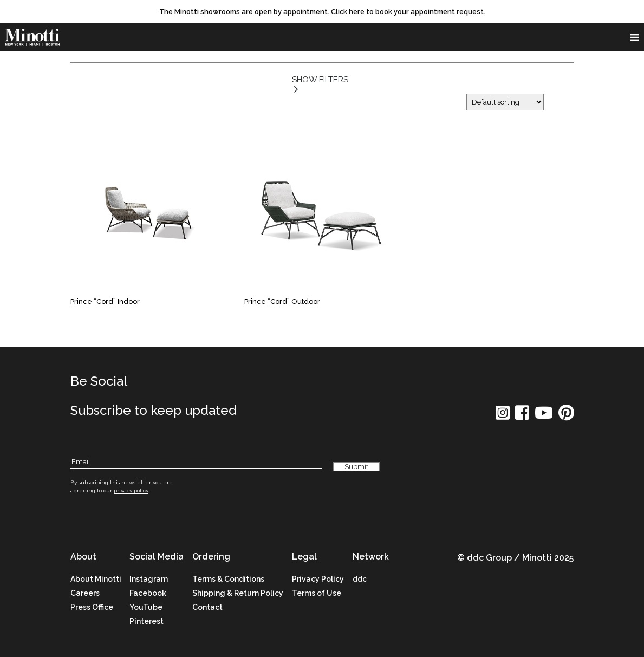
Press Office (92, 607)
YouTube (146, 607)
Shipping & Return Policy (238, 593)
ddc (360, 579)
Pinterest (147, 621)
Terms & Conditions (228, 579)
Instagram (149, 579)
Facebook (148, 593)
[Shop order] (505, 102)
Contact (207, 607)
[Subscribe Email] (196, 463)
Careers (85, 593)
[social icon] (503, 416)
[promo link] (322, 12)
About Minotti (96, 579)
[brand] (32, 38)
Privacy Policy (318, 579)
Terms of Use (317, 593)
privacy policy (131, 490)
